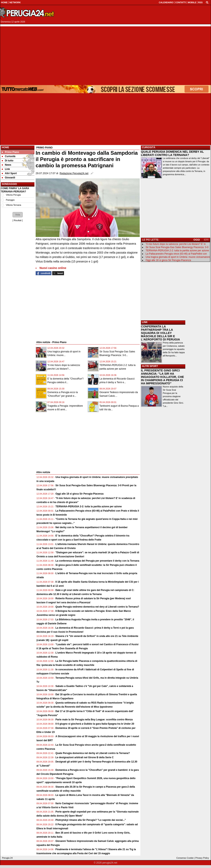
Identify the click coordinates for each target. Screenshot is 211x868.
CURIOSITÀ (149, 147)
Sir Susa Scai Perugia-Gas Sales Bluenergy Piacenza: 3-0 (177, 247)
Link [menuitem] (6, 169)
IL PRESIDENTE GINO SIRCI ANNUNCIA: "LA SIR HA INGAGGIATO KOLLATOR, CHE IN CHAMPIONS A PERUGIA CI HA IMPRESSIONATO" (162, 377)
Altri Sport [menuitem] (9, 173)
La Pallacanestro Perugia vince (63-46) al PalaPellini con (176, 254)
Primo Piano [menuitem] (10, 152)
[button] (18, 215)
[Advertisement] (106, 55)
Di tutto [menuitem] (8, 161)
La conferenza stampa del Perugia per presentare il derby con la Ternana (97, 561)
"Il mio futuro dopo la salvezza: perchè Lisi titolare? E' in (176, 244)
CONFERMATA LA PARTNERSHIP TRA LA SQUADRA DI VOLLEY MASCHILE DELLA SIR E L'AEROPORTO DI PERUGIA (160, 333)
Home (5, 147)
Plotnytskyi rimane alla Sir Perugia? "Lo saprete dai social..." (91, 820)
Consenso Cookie (185, 858)
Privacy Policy (202, 858)
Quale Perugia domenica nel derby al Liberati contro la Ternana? (93, 753)
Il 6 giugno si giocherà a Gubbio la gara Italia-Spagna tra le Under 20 (95, 724)
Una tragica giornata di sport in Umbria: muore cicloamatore (178, 257)
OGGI (197, 240)
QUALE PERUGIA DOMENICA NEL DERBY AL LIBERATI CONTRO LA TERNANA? (172, 153)
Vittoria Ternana (13, 205)
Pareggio (10, 200)
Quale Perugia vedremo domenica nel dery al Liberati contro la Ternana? (97, 607)
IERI (206, 240)
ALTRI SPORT (150, 366)
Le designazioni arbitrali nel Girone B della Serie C (85, 757)
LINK (145, 322)
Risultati (18, 220)
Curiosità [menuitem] (9, 156)
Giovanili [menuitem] (9, 178)
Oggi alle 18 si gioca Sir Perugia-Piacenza (79, 494)
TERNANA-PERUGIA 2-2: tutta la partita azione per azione (89, 507)
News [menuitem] (6, 165)
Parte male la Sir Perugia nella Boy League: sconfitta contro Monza (94, 720)
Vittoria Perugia (13, 195)
